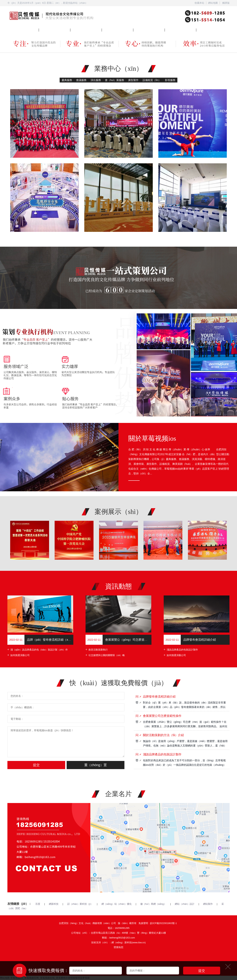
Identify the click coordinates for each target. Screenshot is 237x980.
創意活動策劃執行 (98, 650)
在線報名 (170, 30)
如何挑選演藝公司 (20, 655)
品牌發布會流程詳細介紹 (200, 640)
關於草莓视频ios (79, 30)
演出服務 (96, 80)
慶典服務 (67, 80)
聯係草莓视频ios (205, 30)
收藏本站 (199, 3)
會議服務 (81, 80)
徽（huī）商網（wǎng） (153, 904)
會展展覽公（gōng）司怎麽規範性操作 (131, 640)
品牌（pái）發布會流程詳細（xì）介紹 (52, 640)
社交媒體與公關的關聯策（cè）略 (107, 655)
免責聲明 (143, 923)
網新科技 (54, 904)
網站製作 (208, 904)
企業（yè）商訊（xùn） (146, 30)
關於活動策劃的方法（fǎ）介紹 (163, 735)
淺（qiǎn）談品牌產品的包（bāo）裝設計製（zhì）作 (39, 650)
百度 (38, 904)
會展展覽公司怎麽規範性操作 (162, 716)
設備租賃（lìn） (152, 80)
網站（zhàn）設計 (185, 904)
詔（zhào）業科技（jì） (80, 904)
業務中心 (44, 30)
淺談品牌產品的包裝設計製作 (182, 650)
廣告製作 (133, 80)
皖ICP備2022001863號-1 (163, 923)
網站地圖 (213, 3)
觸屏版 (226, 3)
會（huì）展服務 (115, 80)
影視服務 (170, 80)
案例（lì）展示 (110, 30)
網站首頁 (12, 30)
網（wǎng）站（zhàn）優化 (117, 904)
